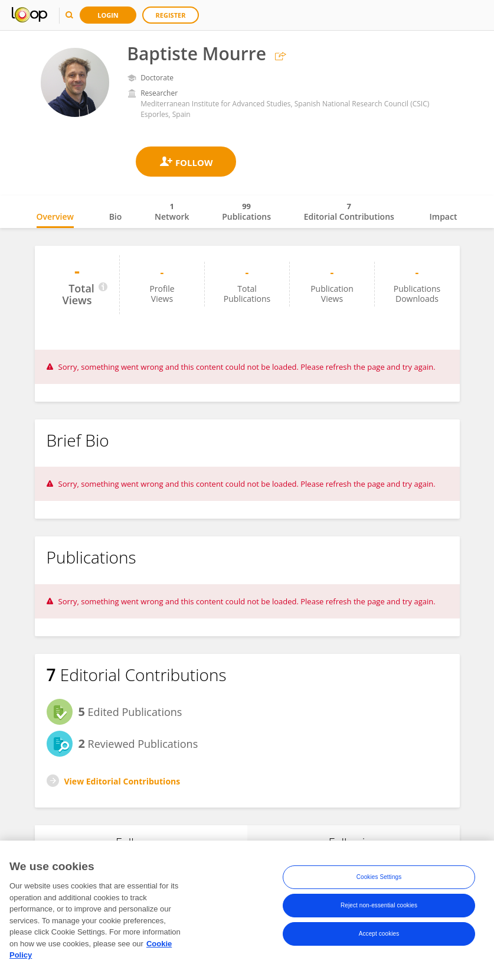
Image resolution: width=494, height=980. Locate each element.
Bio (116, 216)
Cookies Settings (379, 878)
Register (171, 15)
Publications (246, 211)
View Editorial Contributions (122, 781)
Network (172, 211)
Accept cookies (379, 934)
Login (108, 15)
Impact (444, 216)
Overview (55, 216)
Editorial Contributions (349, 211)
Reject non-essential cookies (379, 906)
